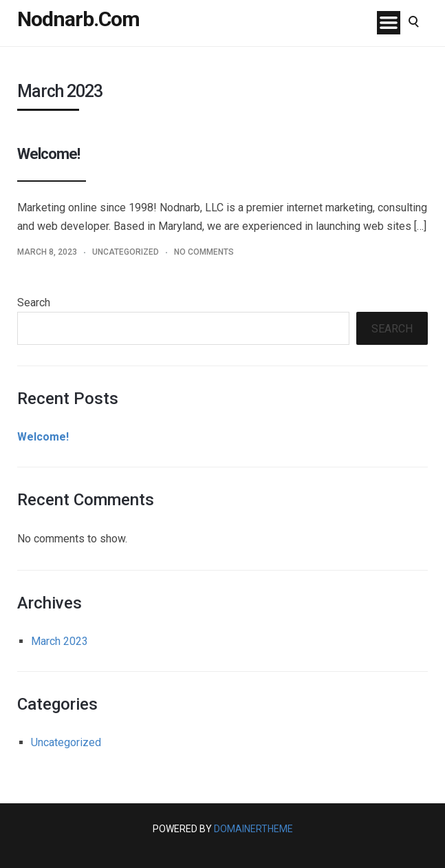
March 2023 (59, 641)
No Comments (204, 252)
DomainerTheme (253, 829)
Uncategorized (126, 252)
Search (34, 303)
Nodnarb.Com (78, 19)
